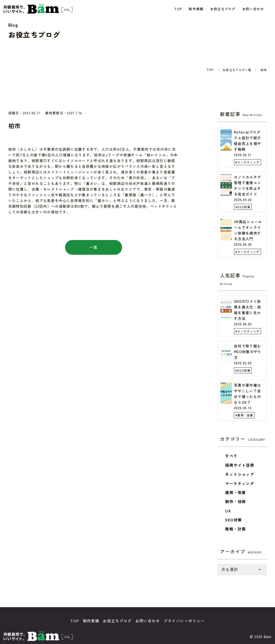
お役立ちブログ (223, 9)
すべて (231, 456)
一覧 (93, 248)
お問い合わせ (254, 9)
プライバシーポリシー (184, 621)
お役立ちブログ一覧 (237, 70)
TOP (179, 9)
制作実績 (197, 9)
